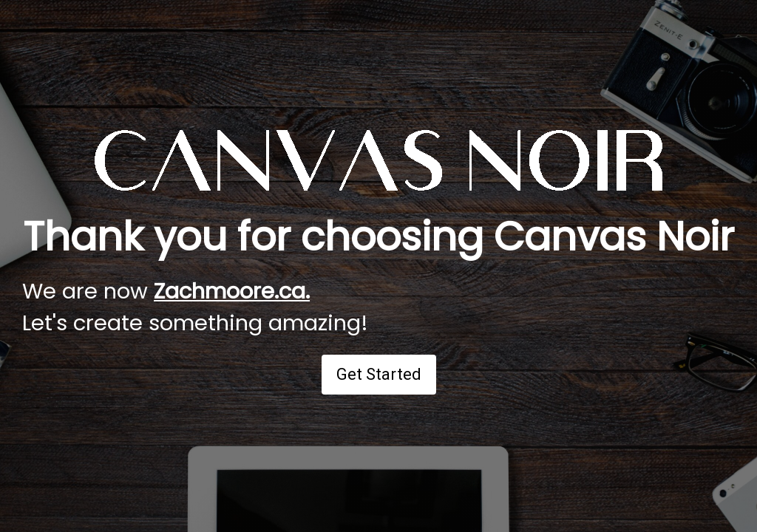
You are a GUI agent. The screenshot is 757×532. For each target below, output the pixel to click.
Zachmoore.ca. (232, 291)
